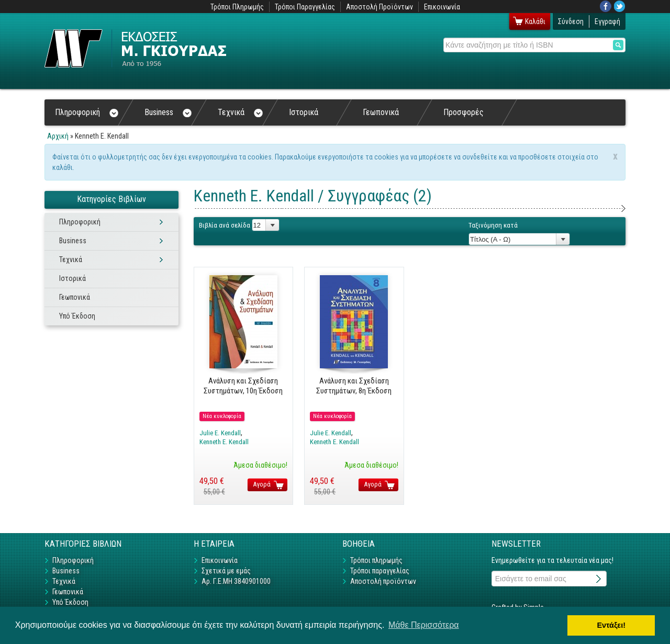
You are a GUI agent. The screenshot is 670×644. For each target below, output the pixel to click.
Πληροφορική (87, 112)
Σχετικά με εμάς (226, 571)
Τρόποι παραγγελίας (380, 571)
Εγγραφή (607, 21)
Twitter (620, 6)
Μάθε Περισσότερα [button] (424, 625)
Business (168, 112)
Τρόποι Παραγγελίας (305, 7)
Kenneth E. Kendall (224, 442)
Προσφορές (464, 112)
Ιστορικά (304, 112)
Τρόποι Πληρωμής (237, 7)
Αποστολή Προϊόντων (379, 7)
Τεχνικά (240, 112)
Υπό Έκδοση (77, 316)
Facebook (606, 6)
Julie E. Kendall (220, 433)
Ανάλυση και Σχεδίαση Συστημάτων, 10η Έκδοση (243, 386)
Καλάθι (535, 21)
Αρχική (58, 136)
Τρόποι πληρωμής (376, 560)
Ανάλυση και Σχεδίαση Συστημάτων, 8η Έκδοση (354, 386)
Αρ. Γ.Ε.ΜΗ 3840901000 (236, 581)
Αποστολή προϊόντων (383, 581)
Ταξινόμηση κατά (493, 225)
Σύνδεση (571, 21)
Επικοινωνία (442, 7)
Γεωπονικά (381, 112)
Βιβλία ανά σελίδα (225, 225)
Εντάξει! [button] (611, 625)
